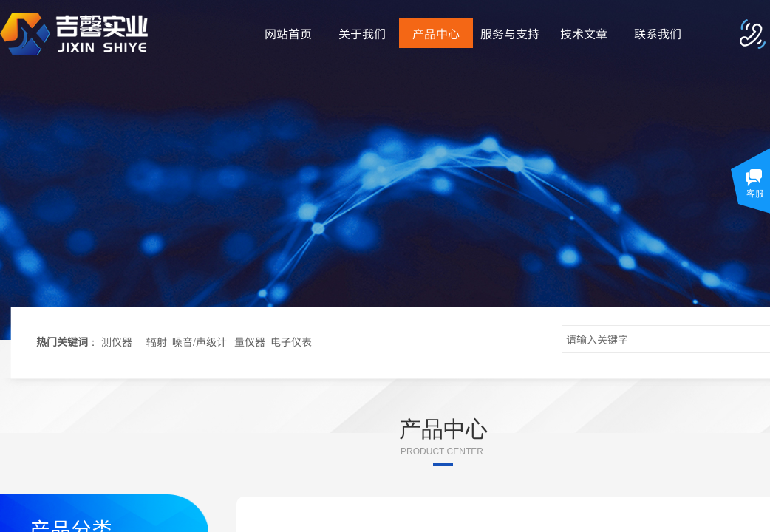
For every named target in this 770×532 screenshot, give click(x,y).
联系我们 (658, 33)
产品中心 (436, 33)
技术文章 (584, 33)
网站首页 (288, 33)
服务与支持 (510, 33)
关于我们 (362, 33)
